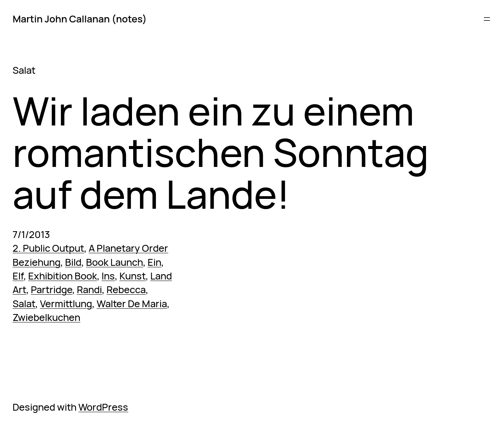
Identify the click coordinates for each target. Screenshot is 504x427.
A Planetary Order (128, 248)
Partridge (52, 290)
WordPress (103, 407)
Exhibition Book (63, 276)
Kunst (133, 276)
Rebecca (126, 290)
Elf (18, 276)
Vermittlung (66, 304)
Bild (73, 262)
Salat (24, 304)
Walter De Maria (132, 304)
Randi (89, 290)
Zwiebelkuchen (46, 317)
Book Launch (114, 262)
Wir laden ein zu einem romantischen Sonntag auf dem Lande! (221, 153)
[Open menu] (487, 19)
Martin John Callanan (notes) (80, 19)
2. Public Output (48, 248)
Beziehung (37, 262)
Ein (154, 262)
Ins (108, 276)
